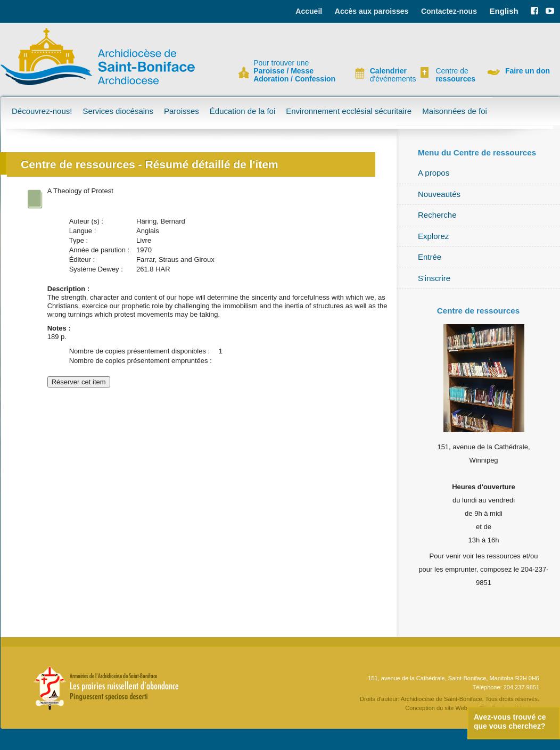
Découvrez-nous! (42, 111)
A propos (434, 173)
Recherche (437, 215)
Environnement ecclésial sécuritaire (349, 111)
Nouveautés (439, 194)
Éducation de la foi (242, 111)
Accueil (309, 11)
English (504, 11)
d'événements (389, 75)
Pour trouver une (294, 71)
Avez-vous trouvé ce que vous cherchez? (510, 722)
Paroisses (182, 111)
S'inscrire (434, 278)
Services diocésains (118, 111)
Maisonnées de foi (455, 111)
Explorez (433, 236)
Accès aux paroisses (372, 11)
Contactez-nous (449, 11)
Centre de (454, 75)
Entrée (430, 257)
